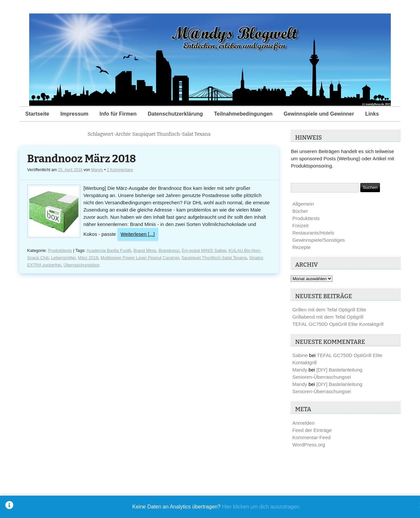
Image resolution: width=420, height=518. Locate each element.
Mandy (97, 170)
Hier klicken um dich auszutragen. (261, 507)
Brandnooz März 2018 (82, 159)
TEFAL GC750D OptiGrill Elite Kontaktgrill (338, 324)
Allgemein (303, 204)
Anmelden (304, 423)
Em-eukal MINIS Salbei (204, 250)
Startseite (37, 114)
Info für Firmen (118, 114)
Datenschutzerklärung (175, 114)
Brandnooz (169, 250)
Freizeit (300, 225)
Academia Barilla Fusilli (109, 250)
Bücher (300, 211)
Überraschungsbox (82, 265)
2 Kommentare (120, 170)
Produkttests (60, 250)
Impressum (74, 114)
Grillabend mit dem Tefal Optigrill (328, 317)
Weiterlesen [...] (138, 234)
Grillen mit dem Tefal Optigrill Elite (329, 310)
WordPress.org (309, 445)
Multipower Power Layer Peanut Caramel (140, 258)
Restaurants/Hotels (313, 233)
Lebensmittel (63, 258)
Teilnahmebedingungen (243, 114)
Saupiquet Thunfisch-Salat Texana (214, 258)
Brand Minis (145, 250)
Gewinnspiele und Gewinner (319, 114)
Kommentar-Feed (312, 437)
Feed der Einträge (312, 430)
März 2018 (88, 258)
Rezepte (302, 247)
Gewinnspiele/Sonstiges (319, 240)
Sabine (300, 355)
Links (372, 114)
